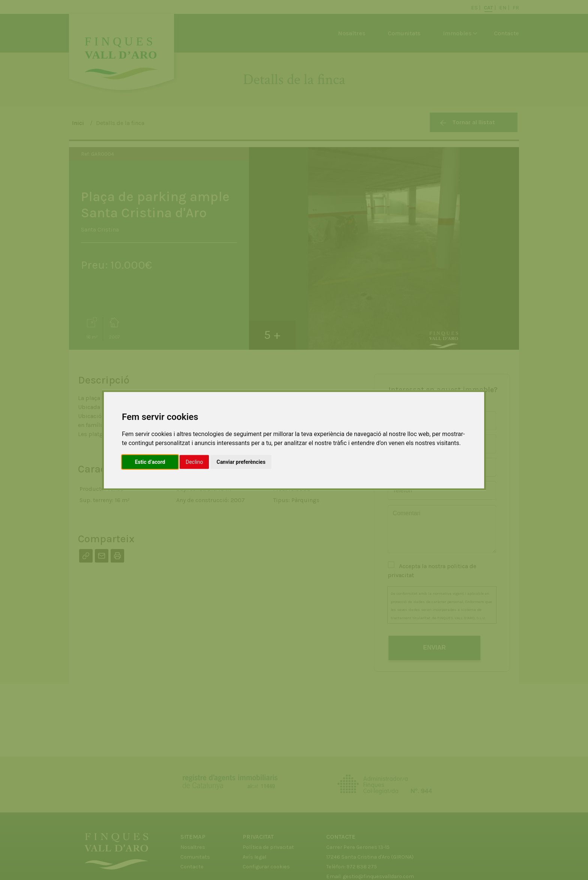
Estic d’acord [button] (150, 462)
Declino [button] (194, 462)
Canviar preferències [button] (241, 462)
